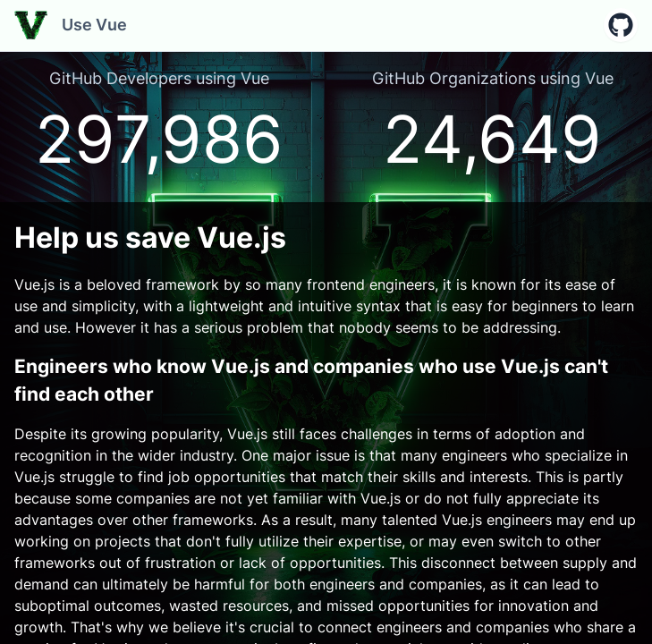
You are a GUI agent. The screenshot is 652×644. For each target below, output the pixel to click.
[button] (621, 25)
